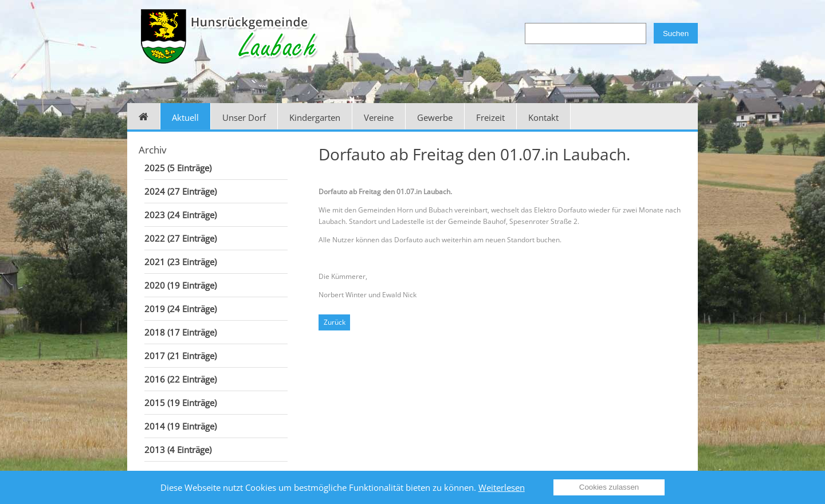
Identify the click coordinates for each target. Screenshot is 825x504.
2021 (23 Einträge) (180, 262)
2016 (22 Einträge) (180, 379)
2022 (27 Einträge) (180, 238)
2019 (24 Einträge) (180, 309)
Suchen (676, 34)
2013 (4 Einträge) (178, 450)
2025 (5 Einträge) (178, 168)
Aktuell (185, 117)
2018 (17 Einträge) (180, 332)
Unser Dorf (244, 117)
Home (144, 116)
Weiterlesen (502, 487)
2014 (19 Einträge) (180, 426)
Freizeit (490, 117)
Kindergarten (315, 117)
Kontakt (543, 117)
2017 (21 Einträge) (180, 356)
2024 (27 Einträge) (180, 191)
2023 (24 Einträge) (180, 215)
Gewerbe (435, 117)
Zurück (335, 322)
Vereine (379, 117)
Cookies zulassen (609, 487)
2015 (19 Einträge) (180, 403)
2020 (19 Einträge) (180, 285)
